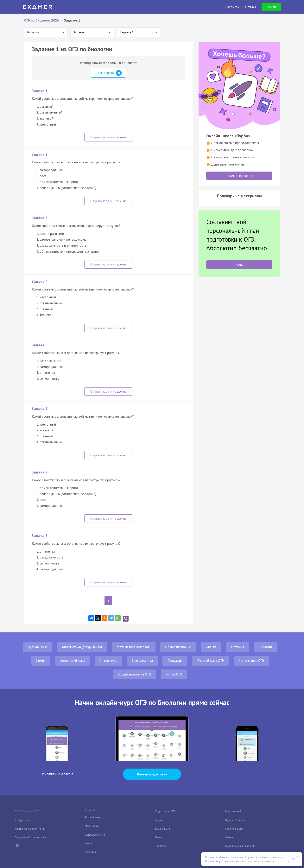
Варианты (161, 846)
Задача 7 (40, 472)
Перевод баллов (235, 820)
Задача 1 (40, 91)
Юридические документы (30, 829)
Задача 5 (40, 345)
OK (293, 859)
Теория (159, 820)
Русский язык (38, 647)
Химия (41, 660)
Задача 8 (40, 536)
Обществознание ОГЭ (135, 674)
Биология (266, 647)
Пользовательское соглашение (258, 861)
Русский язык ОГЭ (211, 660)
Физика (211, 647)
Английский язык (73, 660)
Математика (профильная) (82, 647)
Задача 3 (40, 218)
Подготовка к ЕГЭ (165, 811)
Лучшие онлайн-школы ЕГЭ (241, 846)
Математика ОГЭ (251, 660)
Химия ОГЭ (174, 674)
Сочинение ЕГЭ (234, 829)
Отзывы (230, 837)
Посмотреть (108, 73)
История (238, 647)
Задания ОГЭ (163, 829)
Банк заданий (233, 811)
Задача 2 (40, 154)
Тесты (158, 837)
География (175, 660)
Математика (92, 826)
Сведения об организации (30, 837)
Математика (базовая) (134, 647)
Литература (108, 660)
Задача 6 (40, 408)
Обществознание (178, 647)
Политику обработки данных (222, 861)
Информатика (142, 660)
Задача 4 (40, 281)
